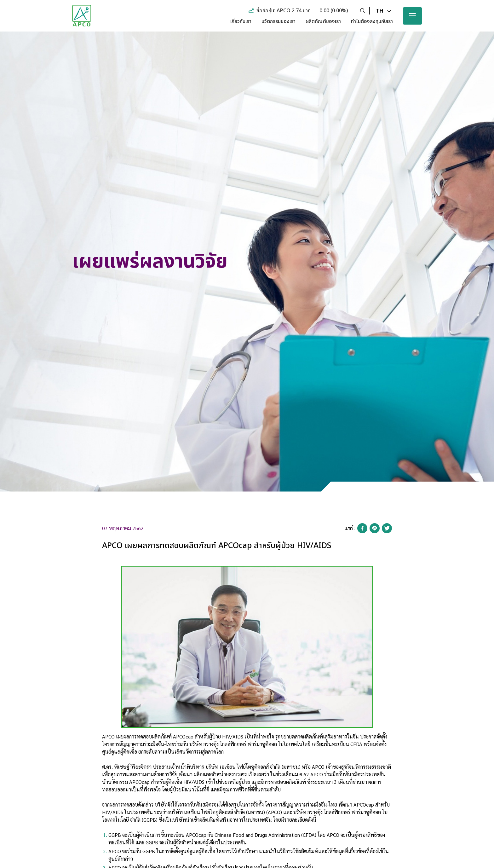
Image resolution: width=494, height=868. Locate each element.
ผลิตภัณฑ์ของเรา (323, 21)
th (380, 11)
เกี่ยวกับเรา (241, 21)
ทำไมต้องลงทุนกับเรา (372, 21)
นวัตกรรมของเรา (279, 21)
